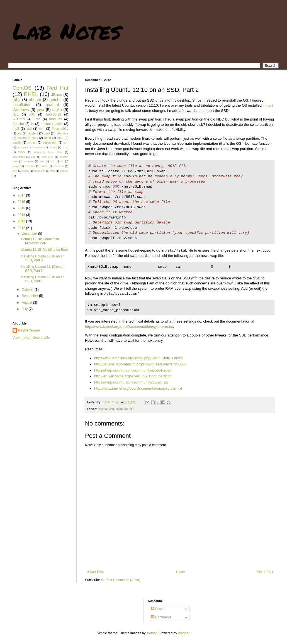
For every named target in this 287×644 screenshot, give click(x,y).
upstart (64, 171)
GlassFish (37, 147)
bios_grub (48, 157)
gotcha (56, 100)
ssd (112, 409)
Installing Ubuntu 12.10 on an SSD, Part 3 (43, 258)
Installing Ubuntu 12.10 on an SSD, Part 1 (43, 279)
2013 (22, 221)
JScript (53, 147)
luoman (152, 633)
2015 (22, 208)
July (25, 309)
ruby (16, 100)
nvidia (44, 166)
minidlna (30, 166)
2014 (22, 215)
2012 (22, 228)
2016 (22, 202)
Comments (161, 617)
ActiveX (22, 147)
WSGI (22, 152)
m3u (60, 138)
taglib (57, 110)
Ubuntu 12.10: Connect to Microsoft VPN (40, 241)
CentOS (22, 88)
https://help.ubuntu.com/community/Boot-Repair (133, 370)
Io (32, 124)
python (32, 142)
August (27, 303)
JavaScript (53, 114)
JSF (32, 114)
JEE (16, 114)
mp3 (16, 129)
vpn (42, 129)
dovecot (29, 161)
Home (181, 572)
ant (19, 133)
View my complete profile (31, 338)
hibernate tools (28, 138)
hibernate (62, 133)
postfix (17, 142)
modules (55, 119)
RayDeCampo (29, 330)
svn (66, 142)
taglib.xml (40, 171)
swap (119, 409)
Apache (18, 124)
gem (47, 133)
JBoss (56, 95)
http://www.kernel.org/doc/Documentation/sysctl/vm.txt (129, 327)
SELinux (19, 119)
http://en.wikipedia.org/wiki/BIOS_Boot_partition (133, 376)
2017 (22, 195)
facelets (33, 133)
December (30, 233)
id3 (52, 161)
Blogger (184, 633)
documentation (52, 124)
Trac (37, 119)
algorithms (19, 157)
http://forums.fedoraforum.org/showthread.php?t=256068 (140, 364)
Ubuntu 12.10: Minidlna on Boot (44, 250)
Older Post (265, 572)
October (28, 289)
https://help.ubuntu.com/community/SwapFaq (131, 382)
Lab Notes (67, 31)
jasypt (16, 166)
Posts (157, 609)
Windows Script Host (48, 152)
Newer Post (95, 572)
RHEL (31, 94)
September (30, 296)
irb (62, 161)
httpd (48, 138)
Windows (21, 110)
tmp (53, 171)
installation (22, 105)
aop (33, 157)
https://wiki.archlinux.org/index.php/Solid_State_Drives (138, 358)
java (40, 110)
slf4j (15, 171)
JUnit (65, 147)
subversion (50, 142)
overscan (58, 166)
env (42, 161)
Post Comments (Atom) (123, 580)
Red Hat (58, 88)
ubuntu (129, 409)
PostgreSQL (60, 129)
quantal (103, 409)
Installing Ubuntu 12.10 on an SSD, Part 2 (43, 269)
